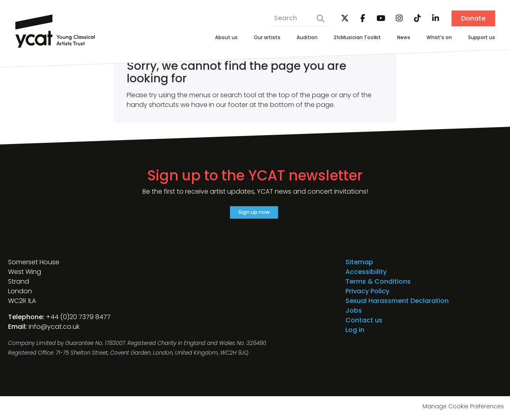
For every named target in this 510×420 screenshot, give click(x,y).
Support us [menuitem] (479, 38)
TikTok (417, 19)
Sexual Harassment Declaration (397, 304)
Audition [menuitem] (281, 38)
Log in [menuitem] (355, 333)
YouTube (381, 19)
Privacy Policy (367, 294)
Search (320, 19)
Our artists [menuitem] (235, 38)
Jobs (354, 314)
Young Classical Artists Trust (55, 31)
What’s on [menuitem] (431, 38)
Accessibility (366, 275)
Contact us (364, 323)
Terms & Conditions (378, 285)
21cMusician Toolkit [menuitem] (339, 38)
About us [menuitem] (189, 38)
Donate (473, 18)
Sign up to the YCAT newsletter (255, 176)
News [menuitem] (392, 38)
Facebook (363, 19)
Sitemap (359, 265)
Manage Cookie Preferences (463, 410)
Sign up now (254, 214)
